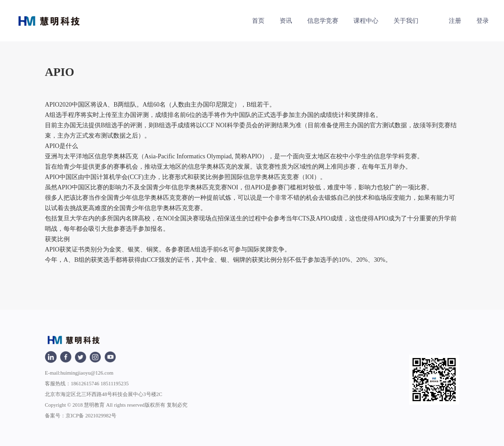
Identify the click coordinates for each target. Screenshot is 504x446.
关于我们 (406, 21)
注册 (455, 21)
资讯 (286, 21)
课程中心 (366, 21)
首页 (258, 21)
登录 (483, 21)
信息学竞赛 (323, 21)
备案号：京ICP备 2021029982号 (81, 416)
